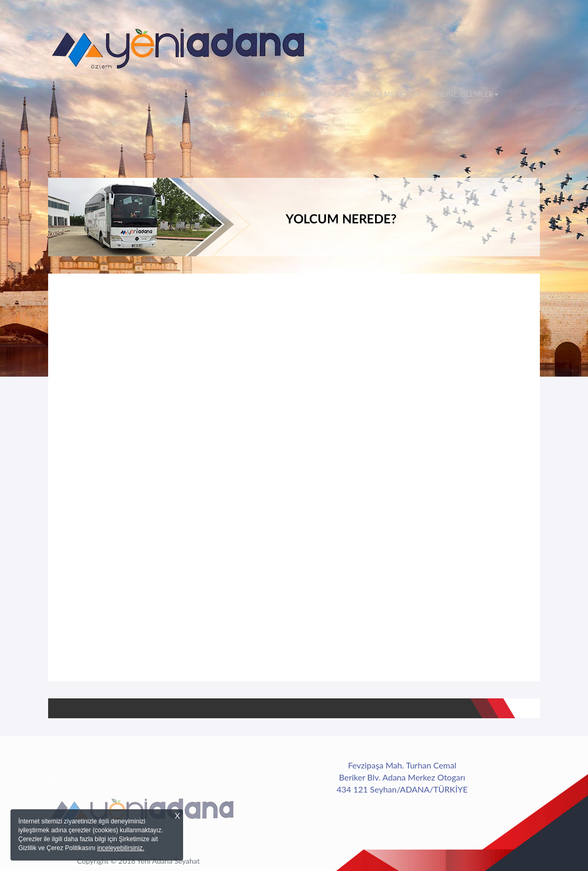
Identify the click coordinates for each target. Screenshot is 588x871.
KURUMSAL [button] (332, 94)
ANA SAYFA (282, 93)
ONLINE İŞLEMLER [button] (465, 94)
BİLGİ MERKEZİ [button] (393, 94)
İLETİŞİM (275, 115)
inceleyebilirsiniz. (121, 848)
